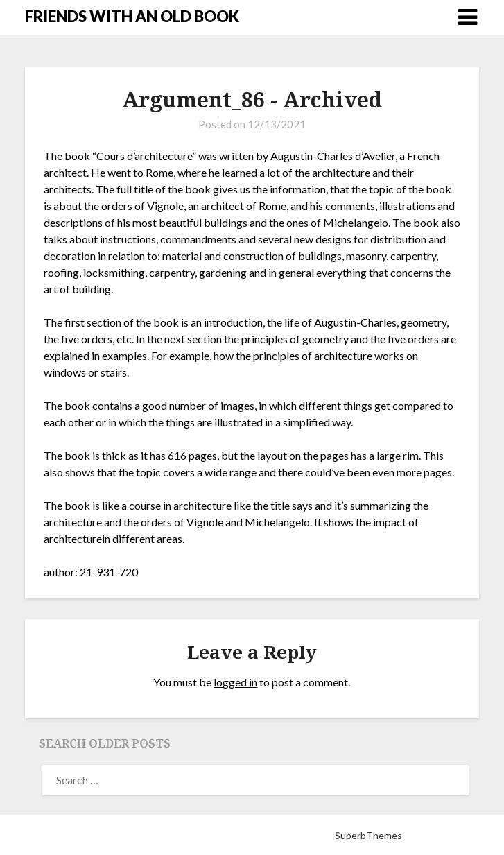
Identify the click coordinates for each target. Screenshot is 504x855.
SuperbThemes (368, 835)
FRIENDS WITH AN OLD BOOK (132, 16)
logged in (235, 682)
